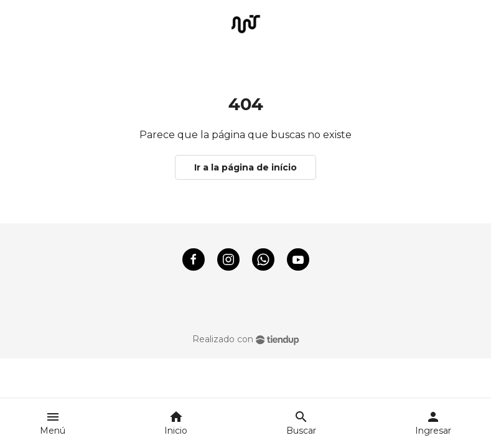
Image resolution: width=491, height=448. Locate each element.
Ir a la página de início (245, 167)
